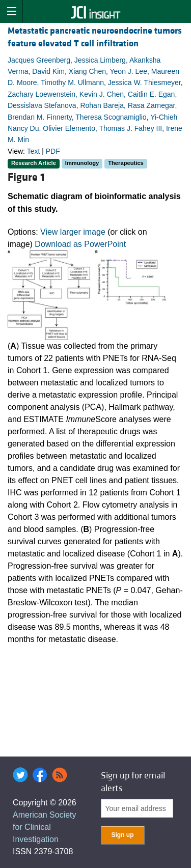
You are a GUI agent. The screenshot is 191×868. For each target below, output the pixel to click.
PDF (53, 151)
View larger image (73, 232)
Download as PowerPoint (80, 244)
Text (34, 151)
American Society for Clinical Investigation (45, 827)
